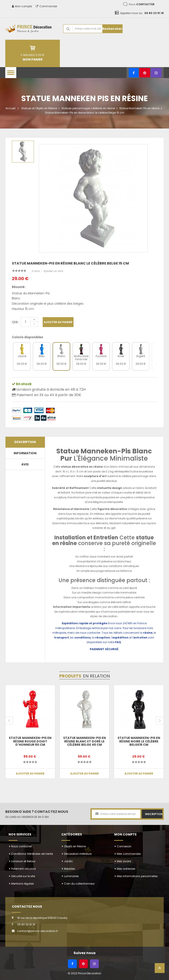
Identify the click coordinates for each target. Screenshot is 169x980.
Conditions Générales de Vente (32, 854)
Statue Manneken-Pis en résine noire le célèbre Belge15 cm (139, 741)
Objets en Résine (75, 846)
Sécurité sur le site (23, 876)
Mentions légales (23, 884)
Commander (46, 6)
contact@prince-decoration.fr (38, 931)
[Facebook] (134, 73)
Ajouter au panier (58, 322)
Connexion (124, 846)
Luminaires (71, 876)
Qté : (16, 322)
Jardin (68, 861)
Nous (142, 4)
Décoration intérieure (78, 854)
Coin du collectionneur (79, 884)
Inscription (154, 814)
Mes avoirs (124, 861)
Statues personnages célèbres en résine (88, 108)
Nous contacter (22, 846)
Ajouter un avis (53, 271)
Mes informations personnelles (137, 876)
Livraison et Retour (23, 861)
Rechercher (112, 29)
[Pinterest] (145, 73)
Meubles (70, 869)
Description (25, 442)
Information (25, 453)
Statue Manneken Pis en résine (139, 108)
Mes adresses (126, 869)
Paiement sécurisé (23, 869)
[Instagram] (156, 73)
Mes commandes (129, 854)
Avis (25, 464)
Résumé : (19, 287)
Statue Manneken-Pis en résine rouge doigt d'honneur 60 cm (30, 741)
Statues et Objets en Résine (39, 108)
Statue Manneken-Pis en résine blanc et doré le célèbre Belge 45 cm (84, 741)
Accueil (10, 108)
